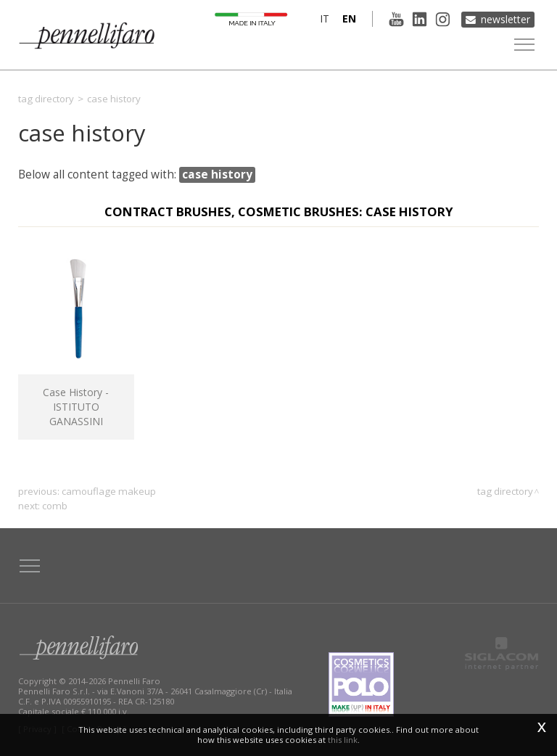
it (322, 19)
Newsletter (506, 19)
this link (343, 740)
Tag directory (46, 99)
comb (55, 506)
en (346, 19)
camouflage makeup (109, 491)
